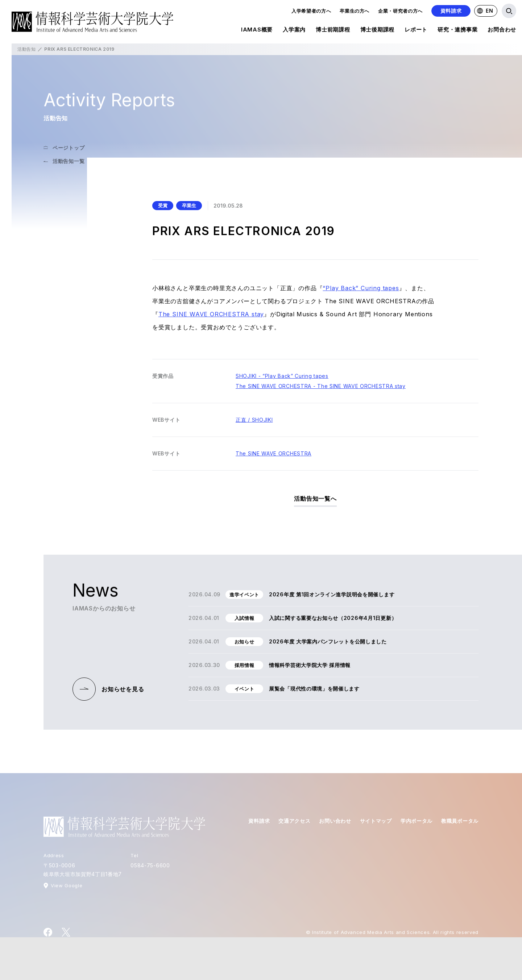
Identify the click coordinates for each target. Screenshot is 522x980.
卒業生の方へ (355, 11)
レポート (416, 31)
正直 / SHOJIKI (254, 420)
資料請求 (451, 11)
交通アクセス (294, 821)
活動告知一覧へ (315, 499)
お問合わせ (502, 31)
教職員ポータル (460, 821)
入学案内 (294, 31)
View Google (67, 885)
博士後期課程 (378, 31)
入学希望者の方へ (311, 11)
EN (485, 11)
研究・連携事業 (457, 31)
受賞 (163, 205)
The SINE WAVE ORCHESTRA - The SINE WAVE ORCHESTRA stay (321, 386)
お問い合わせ (335, 821)
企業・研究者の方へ (400, 11)
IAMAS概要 (257, 31)
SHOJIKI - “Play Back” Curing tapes (282, 376)
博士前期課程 (333, 31)
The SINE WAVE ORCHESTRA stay (211, 314)
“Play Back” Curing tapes (361, 288)
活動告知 (26, 49)
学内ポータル (417, 821)
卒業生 (189, 205)
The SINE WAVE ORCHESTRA (274, 453)
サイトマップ (376, 821)
